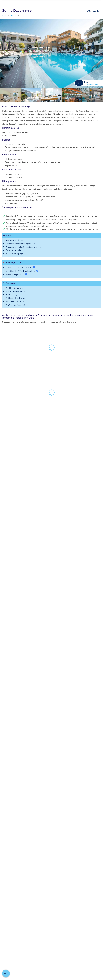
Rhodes (13, 15)
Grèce (5, 15)
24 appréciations (91, 84)
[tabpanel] (52, 208)
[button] (93, 11)
